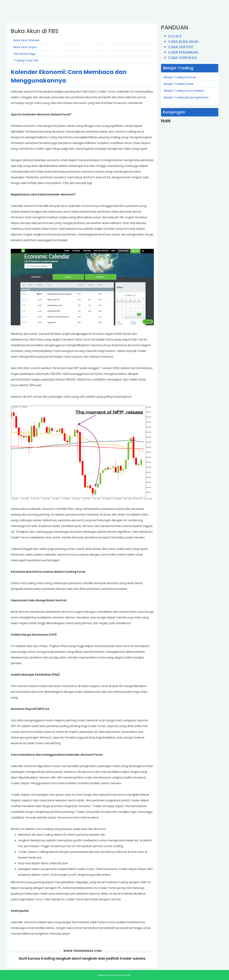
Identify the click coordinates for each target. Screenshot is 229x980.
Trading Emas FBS (26, 60)
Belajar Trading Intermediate (184, 91)
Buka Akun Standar (27, 40)
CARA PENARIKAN (183, 52)
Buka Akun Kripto (25, 47)
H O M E (175, 36)
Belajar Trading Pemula (180, 77)
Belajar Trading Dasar (179, 84)
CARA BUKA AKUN (183, 42)
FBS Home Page (24, 54)
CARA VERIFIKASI (182, 58)
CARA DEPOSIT (181, 47)
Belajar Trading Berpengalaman (186, 97)
